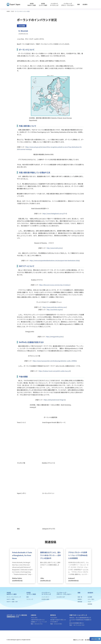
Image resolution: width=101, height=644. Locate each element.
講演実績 (80, 602)
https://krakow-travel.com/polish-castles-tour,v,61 (55, 371)
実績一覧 (80, 597)
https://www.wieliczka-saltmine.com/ (55, 307)
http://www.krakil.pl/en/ (55, 248)
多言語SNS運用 (45, 599)
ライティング (30, 599)
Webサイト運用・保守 (12, 602)
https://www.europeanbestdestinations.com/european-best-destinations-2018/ (55, 261)
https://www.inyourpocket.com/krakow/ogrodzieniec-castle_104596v (55, 361)
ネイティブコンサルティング (14, 597)
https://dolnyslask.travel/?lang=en (55, 400)
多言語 (12, 593)
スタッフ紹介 (91, 599)
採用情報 (90, 604)
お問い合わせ (95, 639)
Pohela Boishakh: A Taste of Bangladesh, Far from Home (22, 555)
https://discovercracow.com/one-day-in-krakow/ (55, 285)
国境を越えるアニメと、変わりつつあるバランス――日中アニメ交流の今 (50, 555)
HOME (8, 11)
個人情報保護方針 (89, 640)
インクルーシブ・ (64, 593)
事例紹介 (80, 599)
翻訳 (28, 597)
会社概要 (90, 597)
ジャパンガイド (45, 597)
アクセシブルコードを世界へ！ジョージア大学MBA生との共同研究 (78, 555)
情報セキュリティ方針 (78, 640)
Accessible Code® (61, 597)
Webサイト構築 (11, 599)
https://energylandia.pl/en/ (55, 337)
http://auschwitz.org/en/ (55, 310)
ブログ (12, 11)
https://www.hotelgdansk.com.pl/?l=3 (55, 214)
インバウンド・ (46, 593)
